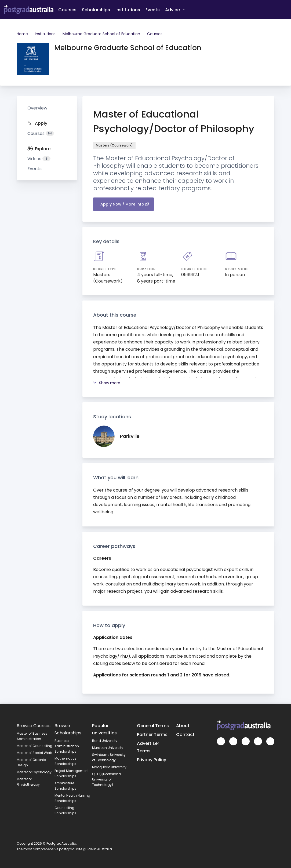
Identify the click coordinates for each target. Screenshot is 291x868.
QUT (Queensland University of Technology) (106, 779)
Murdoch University (108, 748)
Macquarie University (109, 767)
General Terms (153, 726)
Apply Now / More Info (125, 204)
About (183, 726)
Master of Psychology (34, 772)
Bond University (105, 741)
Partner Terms (152, 735)
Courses (67, 10)
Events (153, 10)
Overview (37, 108)
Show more (107, 383)
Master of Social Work (34, 753)
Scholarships (96, 10)
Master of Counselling (34, 746)
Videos (39, 159)
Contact (185, 735)
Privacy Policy (152, 760)
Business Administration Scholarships (67, 746)
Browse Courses (34, 726)
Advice (175, 10)
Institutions (128, 10)
